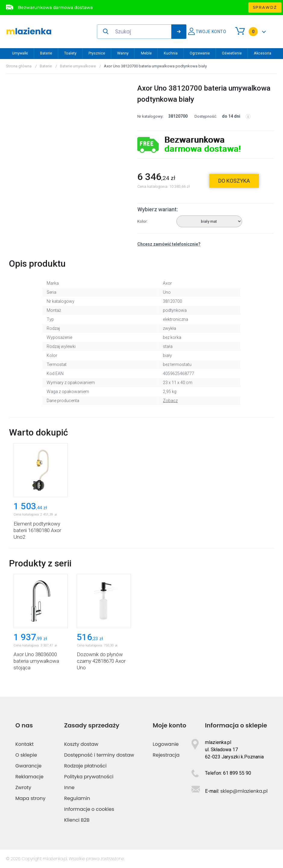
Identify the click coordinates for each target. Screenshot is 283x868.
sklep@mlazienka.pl (244, 791)
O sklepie (26, 755)
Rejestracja (166, 755)
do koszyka (234, 181)
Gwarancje (28, 766)
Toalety (70, 53)
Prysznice (97, 53)
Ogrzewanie (200, 53)
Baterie (46, 53)
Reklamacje (30, 777)
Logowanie (166, 744)
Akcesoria (263, 53)
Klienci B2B (77, 820)
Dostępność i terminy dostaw (99, 755)
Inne (69, 787)
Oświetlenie (232, 53)
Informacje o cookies (89, 809)
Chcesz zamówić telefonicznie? (169, 244)
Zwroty (23, 787)
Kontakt (25, 744)
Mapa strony (30, 798)
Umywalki (20, 53)
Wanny (123, 53)
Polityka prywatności (89, 777)
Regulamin (77, 798)
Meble (146, 53)
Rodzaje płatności (85, 766)
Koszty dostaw (81, 744)
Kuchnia (171, 53)
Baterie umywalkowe (78, 66)
